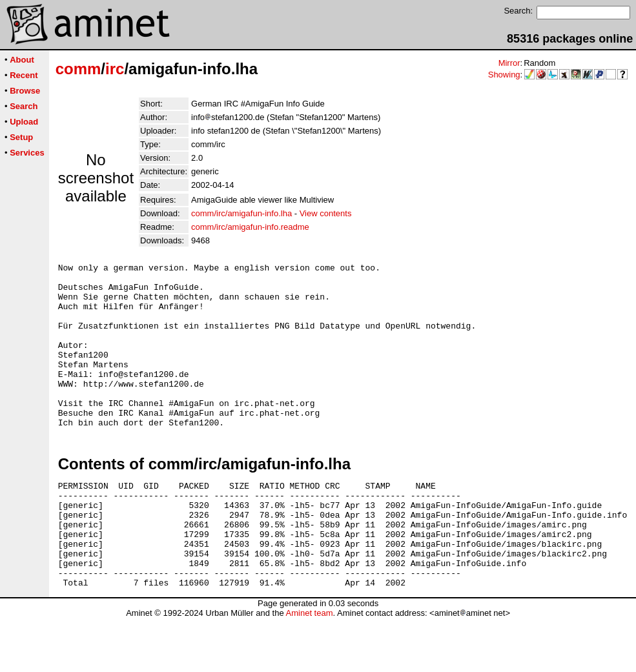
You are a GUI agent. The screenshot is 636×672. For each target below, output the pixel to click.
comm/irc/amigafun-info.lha (241, 213)
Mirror (509, 63)
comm (78, 69)
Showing (504, 75)
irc (115, 69)
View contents (326, 213)
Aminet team (309, 667)
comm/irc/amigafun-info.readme (250, 227)
